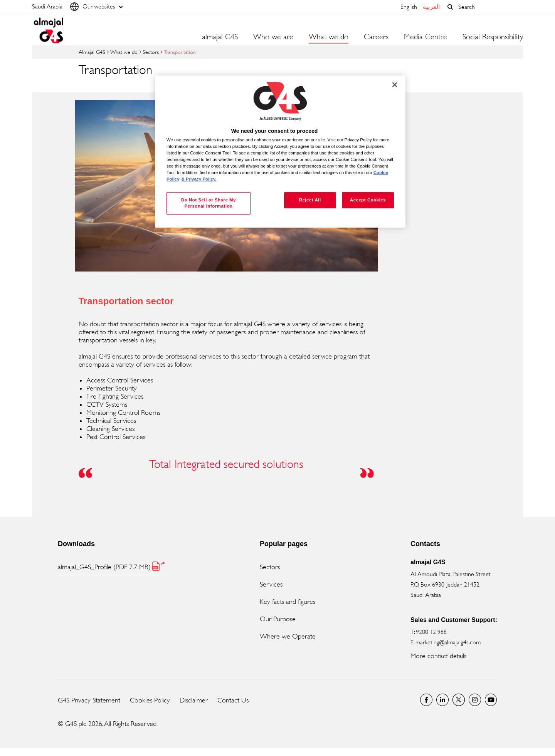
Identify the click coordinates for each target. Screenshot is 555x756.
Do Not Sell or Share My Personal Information (209, 203)
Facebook (426, 700)
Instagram (475, 700)
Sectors (151, 52)
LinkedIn (442, 700)
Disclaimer (194, 700)
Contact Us (233, 700)
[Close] (395, 85)
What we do (124, 52)
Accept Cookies (368, 200)
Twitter (459, 700)
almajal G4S (220, 37)
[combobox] (489, 7)
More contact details (438, 656)
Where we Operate (288, 636)
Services (271, 584)
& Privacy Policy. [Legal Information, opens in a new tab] (199, 179)
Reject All (310, 200)
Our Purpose (278, 619)
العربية (431, 7)
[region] (280, 152)
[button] (450, 7)
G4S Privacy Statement (89, 700)
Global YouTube (491, 700)
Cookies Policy (150, 700)
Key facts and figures (288, 602)
